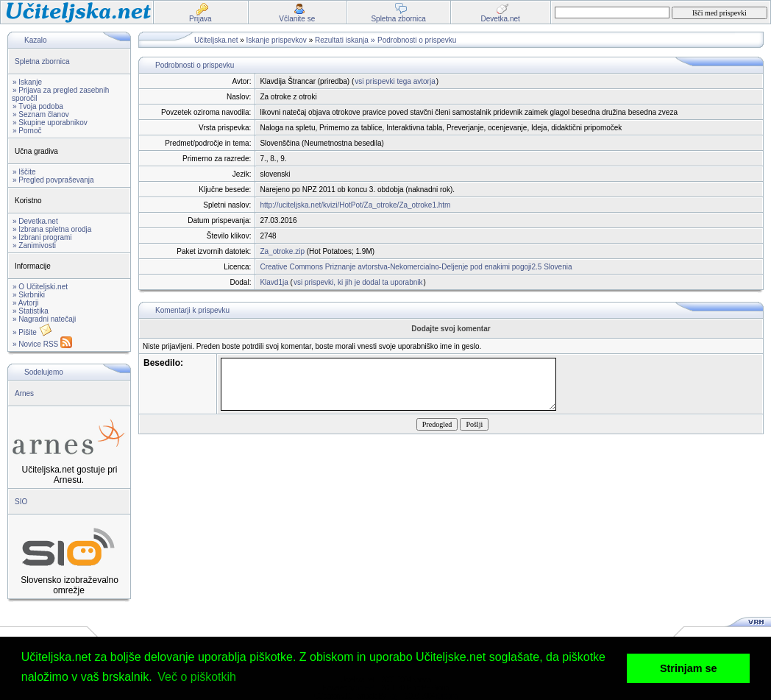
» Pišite (32, 332)
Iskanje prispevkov (277, 40)
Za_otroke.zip (282, 251)
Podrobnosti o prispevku (417, 40)
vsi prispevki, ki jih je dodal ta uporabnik (358, 282)
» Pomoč (27, 131)
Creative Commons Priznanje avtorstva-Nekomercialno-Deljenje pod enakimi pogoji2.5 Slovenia (416, 267)
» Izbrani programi (42, 237)
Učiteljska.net (216, 40)
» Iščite (24, 172)
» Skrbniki (29, 295)
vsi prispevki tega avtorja (395, 81)
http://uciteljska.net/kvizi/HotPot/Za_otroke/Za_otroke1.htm (355, 205)
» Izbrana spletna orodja (52, 229)
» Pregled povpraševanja (53, 180)
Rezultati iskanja (342, 40)
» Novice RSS (42, 344)
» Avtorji (25, 303)
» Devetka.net (35, 221)
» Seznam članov (41, 114)
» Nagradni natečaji (44, 319)
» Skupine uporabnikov (50, 123)
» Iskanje (27, 82)
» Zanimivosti (34, 245)
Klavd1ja (274, 282)
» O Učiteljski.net (40, 287)
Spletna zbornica (42, 61)
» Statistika (31, 311)
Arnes (24, 393)
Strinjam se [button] (689, 668)
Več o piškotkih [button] (197, 677)
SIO (21, 502)
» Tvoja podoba (38, 106)
